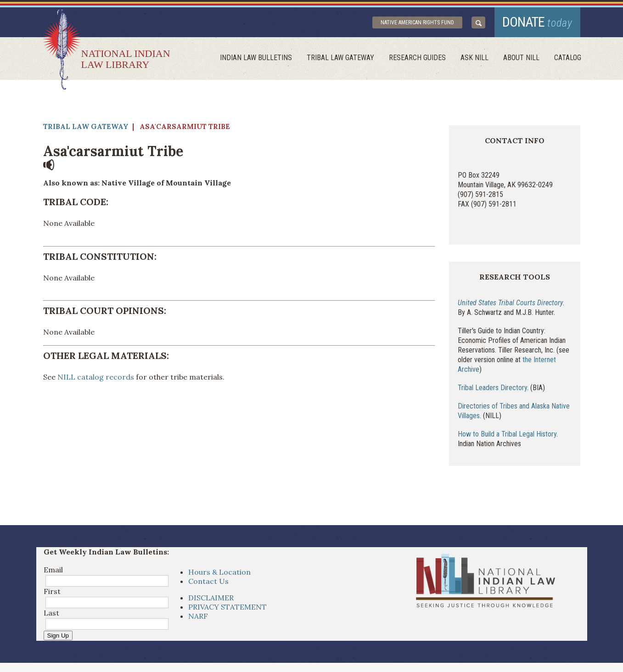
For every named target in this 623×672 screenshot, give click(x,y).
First (52, 591)
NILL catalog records (95, 377)
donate (537, 22)
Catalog (568, 58)
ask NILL (474, 58)
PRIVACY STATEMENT (227, 607)
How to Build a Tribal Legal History (507, 434)
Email (53, 570)
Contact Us (208, 581)
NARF (198, 616)
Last (51, 613)
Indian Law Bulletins (256, 58)
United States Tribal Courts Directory (510, 303)
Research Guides (417, 58)
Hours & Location (219, 572)
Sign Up (58, 636)
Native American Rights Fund (417, 22)
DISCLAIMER (211, 598)
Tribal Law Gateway (340, 58)
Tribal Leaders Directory (492, 388)
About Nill (521, 58)
